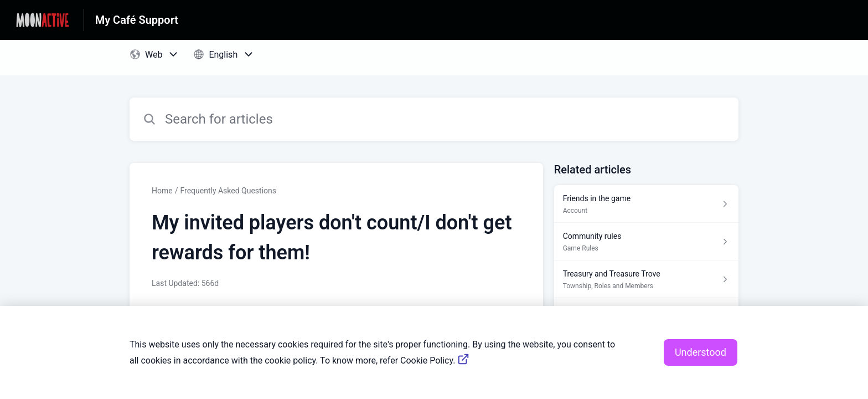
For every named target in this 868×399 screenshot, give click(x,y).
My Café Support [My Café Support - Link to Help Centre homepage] (137, 20)
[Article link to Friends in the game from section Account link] (646, 204)
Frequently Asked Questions (228, 191)
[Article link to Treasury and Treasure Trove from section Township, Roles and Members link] (646, 279)
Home (162, 191)
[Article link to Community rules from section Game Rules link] (646, 242)
